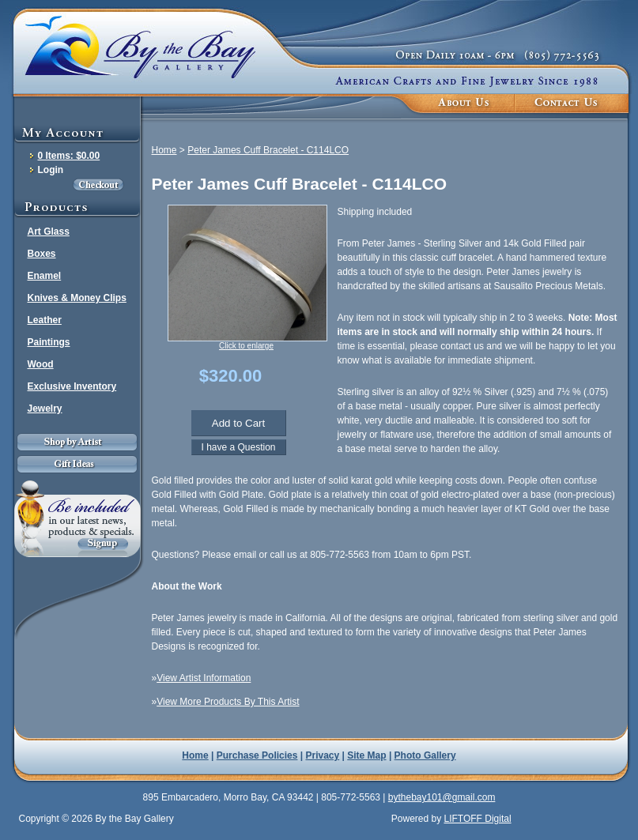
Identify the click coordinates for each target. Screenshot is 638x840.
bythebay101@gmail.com (442, 797)
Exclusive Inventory (72, 386)
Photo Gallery (425, 755)
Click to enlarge (246, 346)
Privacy (323, 755)
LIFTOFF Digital (477, 819)
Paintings (49, 342)
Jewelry (45, 409)
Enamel (45, 276)
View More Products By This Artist (228, 702)
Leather (45, 320)
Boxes (42, 254)
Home (164, 150)
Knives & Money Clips (77, 298)
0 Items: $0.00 (69, 156)
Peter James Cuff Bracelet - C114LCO (268, 150)
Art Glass (49, 232)
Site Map (366, 755)
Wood (41, 364)
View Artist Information (204, 678)
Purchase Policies (257, 755)
